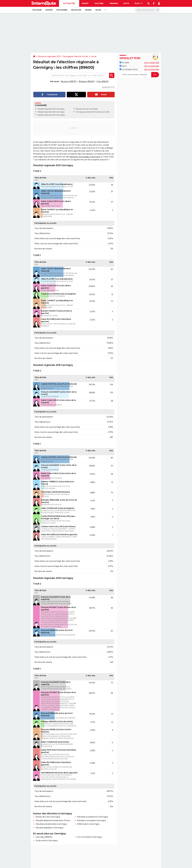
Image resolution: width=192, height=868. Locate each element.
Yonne (94, 56)
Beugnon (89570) (69, 81)
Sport (85, 3)
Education (76, 10)
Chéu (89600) (102, 81)
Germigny (80, 112)
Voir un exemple (152, 63)
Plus (139, 3)
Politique (37, 10)
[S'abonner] (139, 75)
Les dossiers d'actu (129, 69)
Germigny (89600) (44, 837)
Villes (98, 10)
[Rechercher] (147, 10)
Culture (99, 3)
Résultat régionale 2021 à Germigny (51, 109)
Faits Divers (62, 10)
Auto (126, 3)
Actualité (124, 63)
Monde (88, 10)
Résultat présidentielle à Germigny (51, 824)
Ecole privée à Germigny (47, 841)
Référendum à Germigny (88, 824)
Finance (114, 3)
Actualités (69, 3)
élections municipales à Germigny (85, 157)
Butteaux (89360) (86, 81)
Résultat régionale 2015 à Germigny (51, 112)
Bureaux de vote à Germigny (87, 109)
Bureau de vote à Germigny (48, 817)
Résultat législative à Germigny (50, 828)
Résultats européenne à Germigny (93, 817)
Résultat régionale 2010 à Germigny (51, 115)
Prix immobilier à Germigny (90, 837)
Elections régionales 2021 (49, 56)
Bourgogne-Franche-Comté (76, 56)
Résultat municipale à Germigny (91, 820)
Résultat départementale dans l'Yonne (53, 820)
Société (49, 10)
